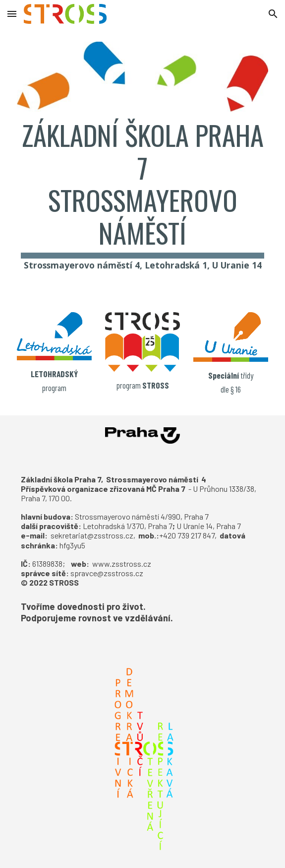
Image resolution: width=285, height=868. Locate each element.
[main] (142, 200)
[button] (12, 14)
